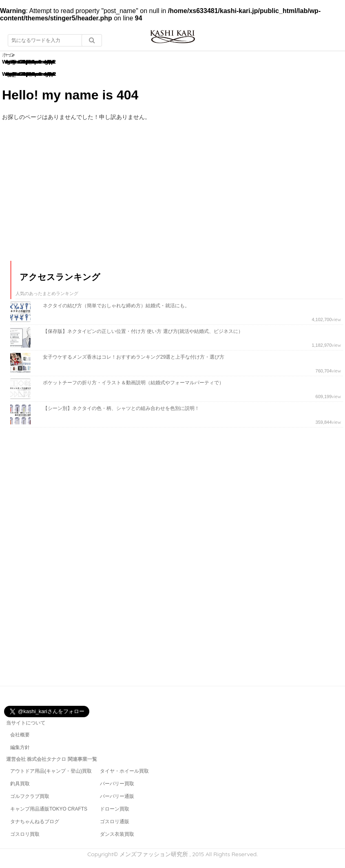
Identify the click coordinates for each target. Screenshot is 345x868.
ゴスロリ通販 (115, 822)
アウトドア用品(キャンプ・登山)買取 (51, 771)
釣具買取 (20, 784)
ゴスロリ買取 (25, 834)
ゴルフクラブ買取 (30, 796)
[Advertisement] (71, 198)
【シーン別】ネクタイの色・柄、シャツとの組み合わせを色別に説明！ (121, 408)
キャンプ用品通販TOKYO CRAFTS (49, 809)
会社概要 (20, 735)
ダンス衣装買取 (117, 834)
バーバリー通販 (117, 796)
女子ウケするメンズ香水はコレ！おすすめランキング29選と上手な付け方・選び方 (134, 357)
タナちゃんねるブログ (35, 822)
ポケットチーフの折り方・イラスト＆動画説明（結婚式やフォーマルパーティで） (133, 383)
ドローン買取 (115, 809)
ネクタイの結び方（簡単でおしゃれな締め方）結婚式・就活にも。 (116, 306)
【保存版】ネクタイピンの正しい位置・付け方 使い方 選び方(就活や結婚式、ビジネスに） (143, 331)
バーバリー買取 (117, 784)
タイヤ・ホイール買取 (124, 771)
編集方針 (20, 747)
